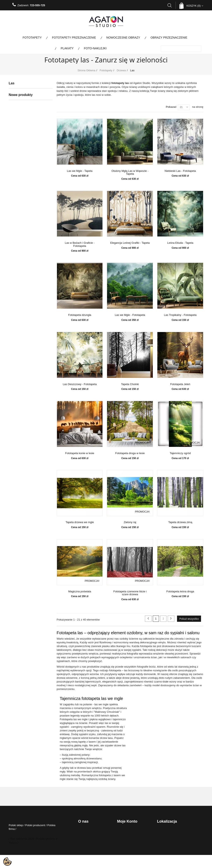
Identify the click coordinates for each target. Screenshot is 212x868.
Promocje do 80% (23, 300)
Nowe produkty (21, 337)
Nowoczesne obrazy (123, 38)
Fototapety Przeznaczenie (74, 38)
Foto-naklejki (95, 48)
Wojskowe (18, 325)
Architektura (23, 107)
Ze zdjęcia (22, 206)
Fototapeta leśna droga (180, 592)
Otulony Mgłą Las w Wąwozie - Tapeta (130, 172)
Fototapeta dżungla (80, 315)
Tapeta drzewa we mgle (80, 522)
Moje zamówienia (127, 831)
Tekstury (21, 231)
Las (21, 132)
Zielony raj (130, 522)
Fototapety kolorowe (24, 281)
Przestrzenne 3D (25, 219)
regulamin (84, 836)
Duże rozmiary (24, 194)
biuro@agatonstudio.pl (171, 850)
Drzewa (20, 119)
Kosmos (20, 225)
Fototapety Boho (25, 238)
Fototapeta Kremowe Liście (48, 526)
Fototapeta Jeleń (180, 384)
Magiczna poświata (80, 592)
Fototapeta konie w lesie (80, 453)
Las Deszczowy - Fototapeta (80, 384)
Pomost (20, 200)
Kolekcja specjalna (23, 275)
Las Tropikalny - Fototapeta (180, 315)
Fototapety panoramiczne (27, 287)
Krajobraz (21, 175)
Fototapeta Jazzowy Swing (48, 387)
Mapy (19, 213)
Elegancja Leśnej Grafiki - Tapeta (130, 243)
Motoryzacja (23, 163)
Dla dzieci (21, 113)
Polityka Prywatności (90, 831)
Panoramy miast (25, 169)
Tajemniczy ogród (180, 453)
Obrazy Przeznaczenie (169, 38)
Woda (19, 182)
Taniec (20, 244)
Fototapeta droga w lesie (130, 453)
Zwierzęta (21, 188)
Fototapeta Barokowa (48, 594)
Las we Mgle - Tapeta (80, 171)
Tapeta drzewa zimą (180, 522)
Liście (22, 138)
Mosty (19, 157)
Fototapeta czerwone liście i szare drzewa (130, 593)
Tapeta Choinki (130, 384)
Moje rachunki (125, 836)
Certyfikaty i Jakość (89, 848)
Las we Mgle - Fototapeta (130, 315)
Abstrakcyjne (23, 101)
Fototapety (32, 38)
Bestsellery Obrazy (23, 318)
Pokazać (171, 107)
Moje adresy (124, 842)
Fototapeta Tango (48, 455)
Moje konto (127, 821)
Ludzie (20, 150)
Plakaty (67, 48)
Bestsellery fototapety (25, 312)
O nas (81, 842)
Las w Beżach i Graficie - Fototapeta (80, 244)
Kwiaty (20, 144)
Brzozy (23, 126)
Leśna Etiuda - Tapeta (180, 243)
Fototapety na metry (24, 293)
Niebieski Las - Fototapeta (180, 171)
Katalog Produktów (89, 854)
